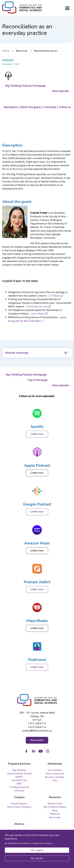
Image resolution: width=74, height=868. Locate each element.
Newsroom (55, 817)
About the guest (17, 202)
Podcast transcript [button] (17, 353)
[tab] (37, 353)
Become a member (55, 777)
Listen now (37, 434)
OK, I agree (37, 850)
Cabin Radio (38, 313)
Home (6, 51)
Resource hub (55, 804)
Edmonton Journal (37, 306)
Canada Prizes (19, 780)
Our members (55, 770)
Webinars (55, 814)
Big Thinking (19, 770)
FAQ (55, 781)
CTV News (54, 296)
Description (12, 145)
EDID (19, 784)
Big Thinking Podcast (55, 807)
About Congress (19, 804)
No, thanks (37, 858)
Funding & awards (19, 787)
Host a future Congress (19, 807)
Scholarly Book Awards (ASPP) (20, 775)
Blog (55, 810)
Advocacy (19, 791)
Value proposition (55, 774)
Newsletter (37, 740)
